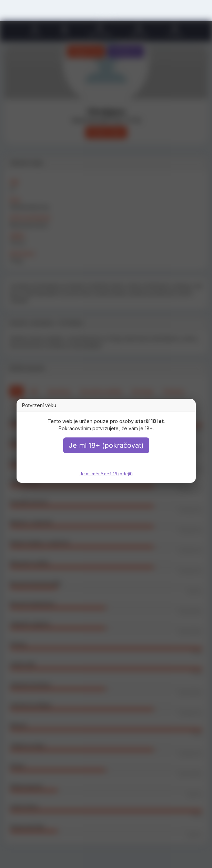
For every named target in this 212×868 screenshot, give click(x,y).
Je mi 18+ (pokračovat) (106, 445)
